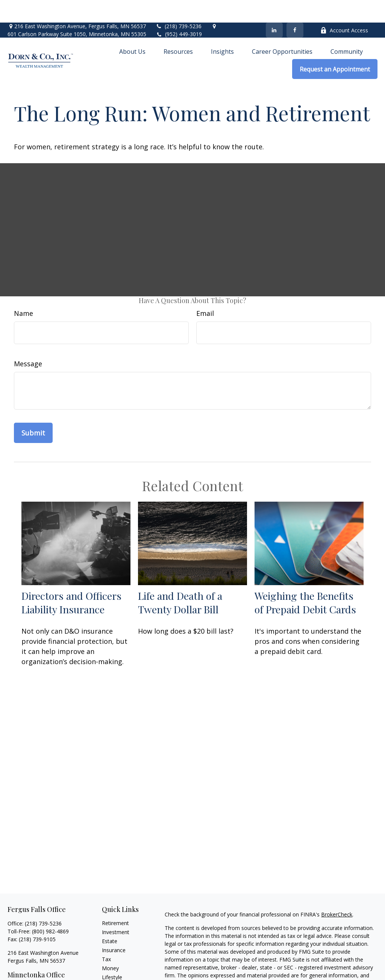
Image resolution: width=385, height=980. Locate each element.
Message (28, 341)
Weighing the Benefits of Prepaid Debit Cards (305, 580)
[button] (132, 29)
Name (23, 291)
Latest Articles (119, 964)
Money (110, 946)
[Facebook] (295, 8)
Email (205, 291)
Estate (110, 919)
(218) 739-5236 (178, 4)
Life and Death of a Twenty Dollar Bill (180, 580)
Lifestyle (112, 955)
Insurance (114, 928)
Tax (106, 937)
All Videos (114, 973)
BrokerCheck (337, 892)
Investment (116, 909)
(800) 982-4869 (50, 909)
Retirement (115, 900)
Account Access (344, 8)
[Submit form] (33, 410)
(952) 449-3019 (183, 11)
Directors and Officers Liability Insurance (71, 580)
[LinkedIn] (274, 8)
